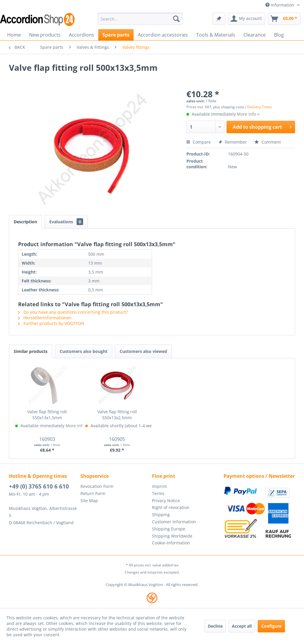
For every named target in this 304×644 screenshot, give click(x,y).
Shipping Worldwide (172, 536)
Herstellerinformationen (45, 318)
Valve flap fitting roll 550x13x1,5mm (47, 415)
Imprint (159, 486)
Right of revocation (171, 507)
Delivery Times (260, 107)
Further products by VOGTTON (51, 323)
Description (25, 222)
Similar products (31, 351)
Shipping (161, 515)
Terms (158, 493)
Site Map (89, 501)
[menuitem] (140, 19)
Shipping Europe (169, 529)
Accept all (242, 626)
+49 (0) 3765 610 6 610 (39, 486)
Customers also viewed (143, 351)
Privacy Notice (166, 501)
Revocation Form (97, 486)
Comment (268, 142)
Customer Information (174, 522)
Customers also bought (84, 351)
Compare (199, 142)
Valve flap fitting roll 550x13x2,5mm (117, 415)
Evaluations (66, 222)
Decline (215, 626)
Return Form (93, 493)
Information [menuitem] (280, 5)
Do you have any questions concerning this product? (73, 312)
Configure (271, 626)
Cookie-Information (171, 543)
